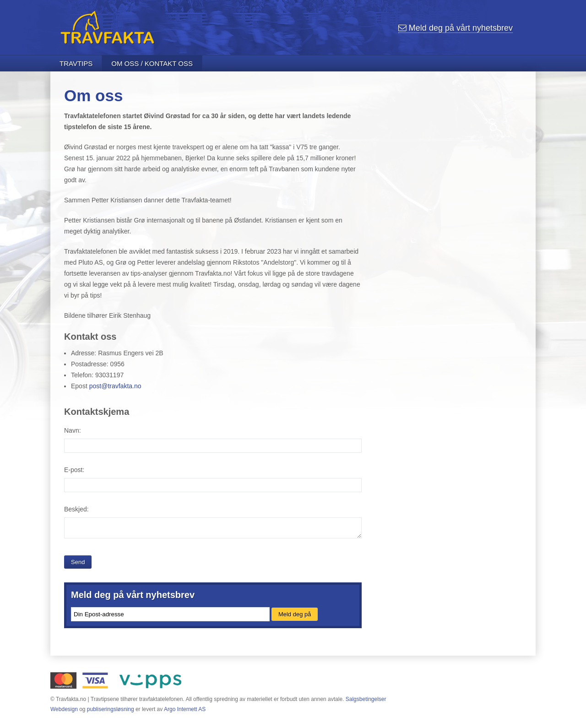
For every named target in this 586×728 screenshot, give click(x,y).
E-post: (74, 470)
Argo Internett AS (185, 709)
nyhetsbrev (456, 28)
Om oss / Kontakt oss (152, 63)
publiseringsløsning (111, 709)
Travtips (76, 63)
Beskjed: (76, 509)
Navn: (73, 430)
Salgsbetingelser (366, 699)
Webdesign (64, 709)
